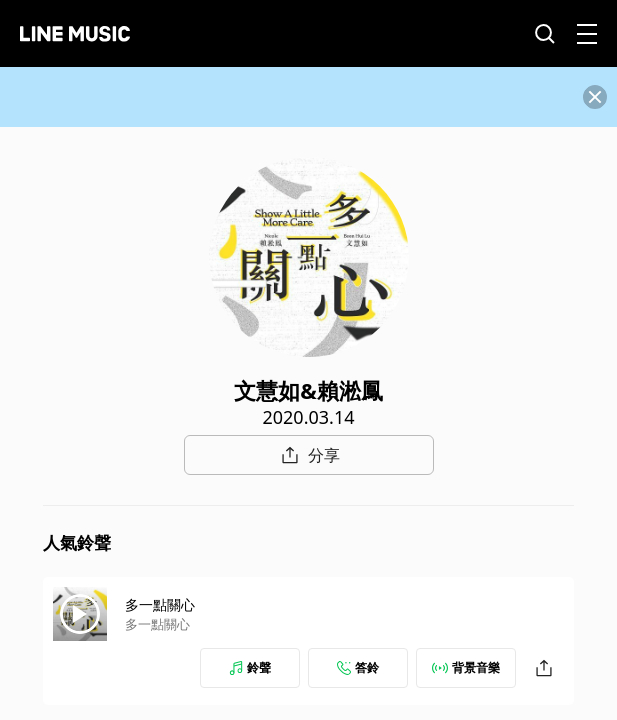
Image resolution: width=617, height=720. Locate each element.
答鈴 (358, 667)
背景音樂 (466, 667)
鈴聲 (250, 667)
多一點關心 (160, 604)
